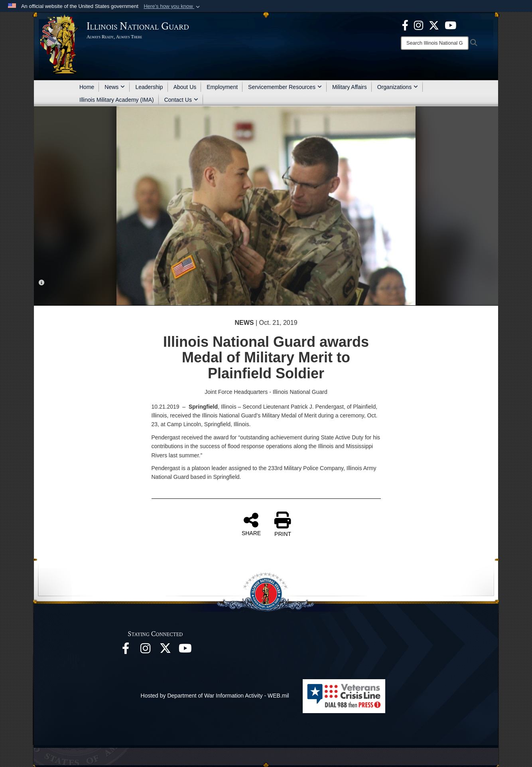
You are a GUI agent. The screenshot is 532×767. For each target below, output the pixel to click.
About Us (185, 87)
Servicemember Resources (285, 87)
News (115, 87)
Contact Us (181, 100)
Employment (222, 87)
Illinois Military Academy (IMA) (117, 100)
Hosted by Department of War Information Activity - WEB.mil (215, 696)
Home (87, 87)
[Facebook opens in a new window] (405, 25)
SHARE (251, 524)
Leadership (149, 87)
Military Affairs (350, 87)
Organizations (398, 87)
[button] (172, 6)
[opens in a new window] (434, 25)
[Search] (435, 43)
